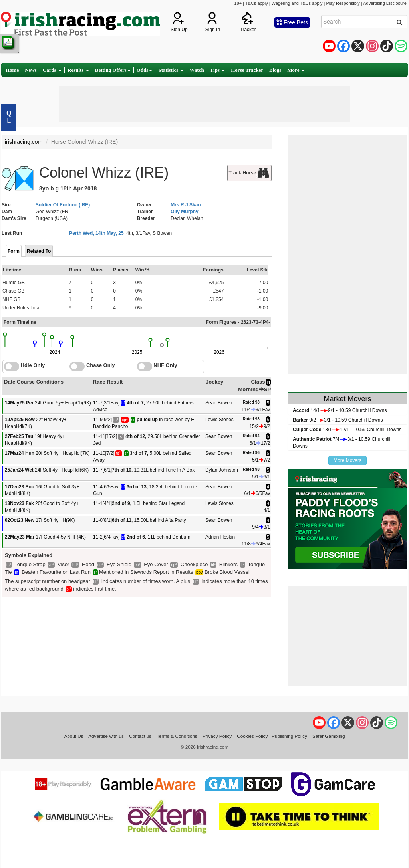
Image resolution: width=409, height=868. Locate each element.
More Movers (347, 460)
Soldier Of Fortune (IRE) (63, 205)
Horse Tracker (247, 70)
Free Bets (292, 22)
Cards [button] (52, 70)
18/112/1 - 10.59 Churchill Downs (347, 430)
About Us (73, 736)
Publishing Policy (289, 736)
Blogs (275, 70)
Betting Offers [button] (113, 70)
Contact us (140, 736)
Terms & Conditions (177, 736)
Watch (197, 70)
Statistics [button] (171, 70)
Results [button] (78, 70)
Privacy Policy (217, 736)
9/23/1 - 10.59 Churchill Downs (338, 420)
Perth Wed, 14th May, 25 (96, 233)
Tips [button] (218, 70)
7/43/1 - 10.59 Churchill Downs (341, 443)
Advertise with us (106, 736)
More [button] (296, 70)
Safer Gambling (329, 736)
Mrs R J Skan (186, 205)
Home (12, 70)
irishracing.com (24, 142)
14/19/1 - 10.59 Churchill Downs (340, 410)
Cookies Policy (252, 736)
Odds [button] (145, 70)
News (31, 70)
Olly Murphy (184, 212)
